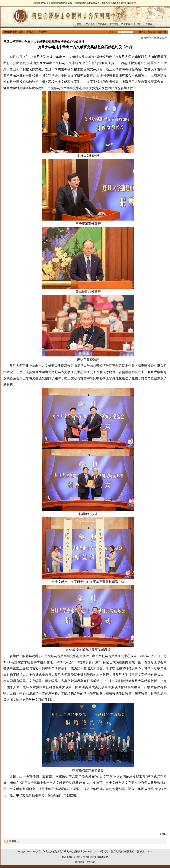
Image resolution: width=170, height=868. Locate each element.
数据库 (149, 24)
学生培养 (114, 24)
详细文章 (43, 32)
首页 (79, 24)
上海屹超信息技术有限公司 (80, 857)
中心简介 (90, 24)
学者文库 (125, 24)
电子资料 (137, 24)
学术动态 (102, 24)
